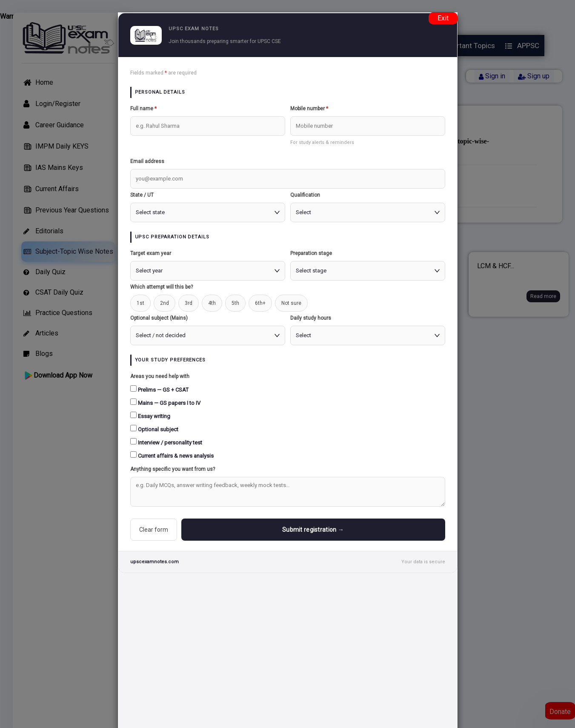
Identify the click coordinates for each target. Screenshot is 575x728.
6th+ (260, 303)
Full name (143, 109)
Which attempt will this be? (162, 287)
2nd (164, 303)
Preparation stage (311, 253)
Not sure (291, 303)
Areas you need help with (160, 376)
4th (212, 303)
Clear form (154, 530)
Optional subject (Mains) (159, 318)
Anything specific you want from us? (173, 469)
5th (235, 303)
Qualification (305, 195)
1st (140, 303)
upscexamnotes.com (154, 562)
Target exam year (151, 253)
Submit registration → (313, 530)
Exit (443, 18)
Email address (147, 161)
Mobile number (309, 109)
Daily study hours (311, 318)
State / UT (142, 195)
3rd (189, 303)
